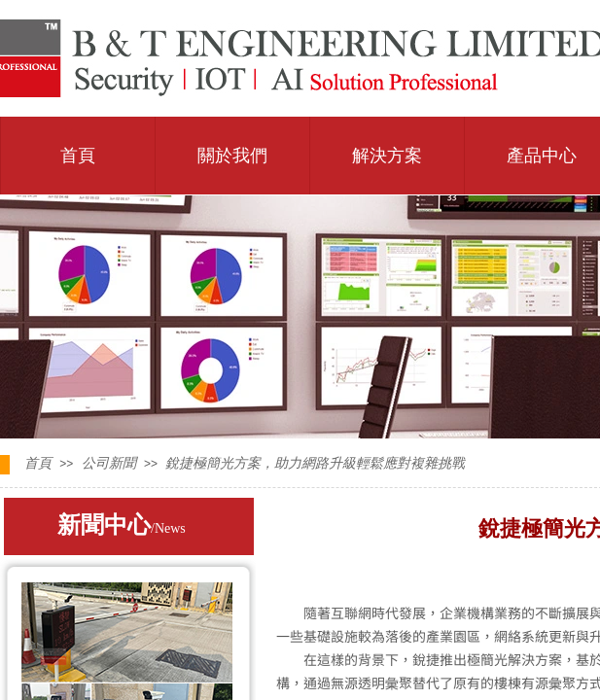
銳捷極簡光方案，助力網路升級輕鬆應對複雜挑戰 (315, 463)
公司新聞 (109, 463)
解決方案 (387, 156)
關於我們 (232, 156)
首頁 (78, 156)
